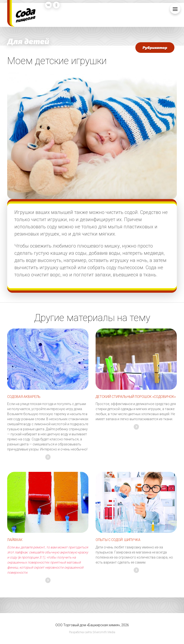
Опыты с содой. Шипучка (118, 540)
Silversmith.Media (104, 632)
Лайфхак (15, 540)
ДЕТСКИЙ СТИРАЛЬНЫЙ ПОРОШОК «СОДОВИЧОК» (136, 397)
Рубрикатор (155, 47)
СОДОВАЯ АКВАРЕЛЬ (24, 397)
